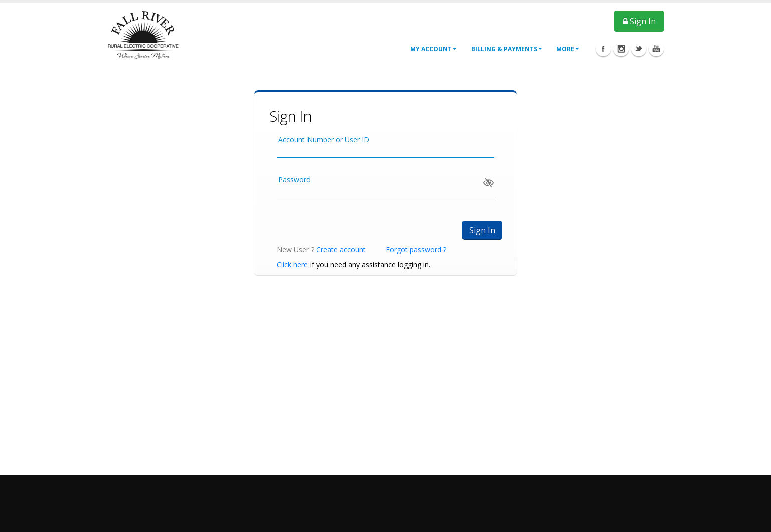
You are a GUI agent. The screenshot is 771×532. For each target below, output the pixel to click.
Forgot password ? (416, 249)
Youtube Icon (656, 49)
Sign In (639, 21)
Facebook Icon (603, 49)
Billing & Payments (507, 49)
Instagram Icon (621, 49)
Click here (292, 264)
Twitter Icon (639, 49)
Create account (341, 249)
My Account (434, 49)
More (568, 49)
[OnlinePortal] (143, 34)
